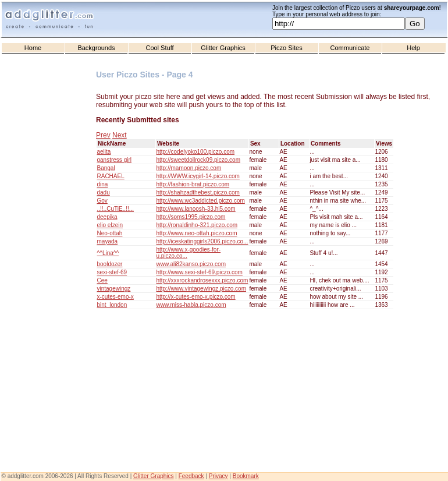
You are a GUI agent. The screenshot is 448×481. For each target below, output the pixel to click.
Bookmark (246, 476)
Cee (102, 280)
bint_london (112, 305)
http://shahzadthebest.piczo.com (198, 192)
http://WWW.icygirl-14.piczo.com (198, 176)
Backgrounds (96, 48)
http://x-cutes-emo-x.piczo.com (196, 297)
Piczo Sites (286, 48)
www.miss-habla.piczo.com (191, 305)
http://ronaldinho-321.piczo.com (197, 225)
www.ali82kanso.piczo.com (191, 264)
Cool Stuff (159, 48)
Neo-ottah (110, 233)
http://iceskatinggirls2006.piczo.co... (202, 241)
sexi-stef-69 (112, 272)
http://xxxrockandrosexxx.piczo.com (202, 280)
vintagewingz (114, 289)
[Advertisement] (49, 292)
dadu (104, 192)
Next (120, 135)
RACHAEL (111, 176)
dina (103, 184)
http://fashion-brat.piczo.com (193, 184)
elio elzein (110, 225)
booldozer (110, 264)
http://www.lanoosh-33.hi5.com (196, 209)
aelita (104, 152)
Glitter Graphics (223, 48)
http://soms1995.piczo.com (191, 217)
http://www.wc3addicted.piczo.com (201, 201)
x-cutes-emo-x (115, 297)
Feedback (191, 476)
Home (33, 48)
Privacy (218, 476)
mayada (108, 241)
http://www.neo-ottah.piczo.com (197, 233)
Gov (102, 201)
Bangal (106, 168)
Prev (103, 135)
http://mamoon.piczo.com (189, 168)
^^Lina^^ (108, 253)
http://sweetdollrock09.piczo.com (199, 160)
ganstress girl (114, 160)
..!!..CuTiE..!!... (116, 209)
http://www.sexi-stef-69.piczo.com (200, 272)
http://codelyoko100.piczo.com (196, 152)
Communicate (350, 48)
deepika (107, 217)
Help (413, 48)
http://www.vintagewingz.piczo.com (202, 289)
